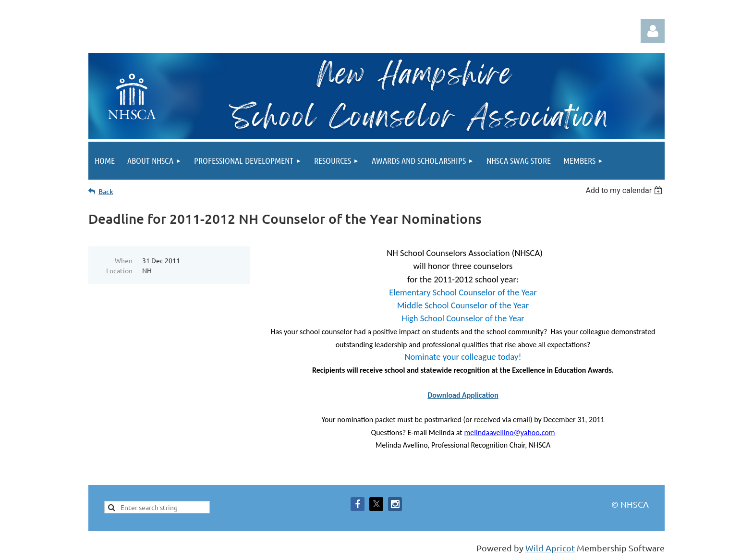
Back (106, 191)
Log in (653, 31)
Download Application (463, 395)
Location (119, 270)
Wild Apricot (550, 548)
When (124, 260)
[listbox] (625, 190)
